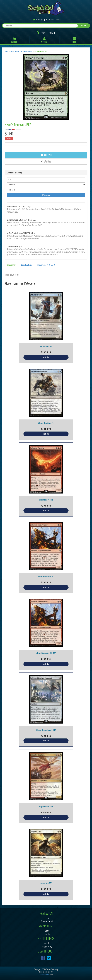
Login (43, 33)
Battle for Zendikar (27, 51)
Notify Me (46, 155)
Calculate (46, 195)
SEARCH (84, 26)
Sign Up (47, 934)
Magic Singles (15, 51)
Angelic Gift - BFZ (46, 883)
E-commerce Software (44, 975)
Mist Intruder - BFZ (46, 346)
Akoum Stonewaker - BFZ (46, 577)
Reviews (46, 265)
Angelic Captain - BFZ (46, 807)
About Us (47, 943)
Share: (11, 130)
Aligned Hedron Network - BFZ (46, 730)
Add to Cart (46, 357)
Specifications (26, 265)
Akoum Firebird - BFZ (46, 500)
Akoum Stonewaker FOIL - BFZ (46, 653)
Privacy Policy (47, 947)
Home (6, 51)
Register (52, 33)
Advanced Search (47, 922)
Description (11, 265)
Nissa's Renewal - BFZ (41, 51)
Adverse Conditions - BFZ (46, 423)
